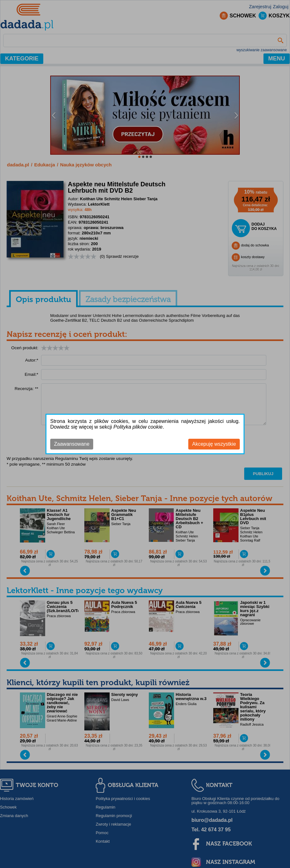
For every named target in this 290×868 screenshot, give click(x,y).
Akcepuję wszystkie (214, 444)
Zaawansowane (72, 444)
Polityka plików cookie (138, 427)
